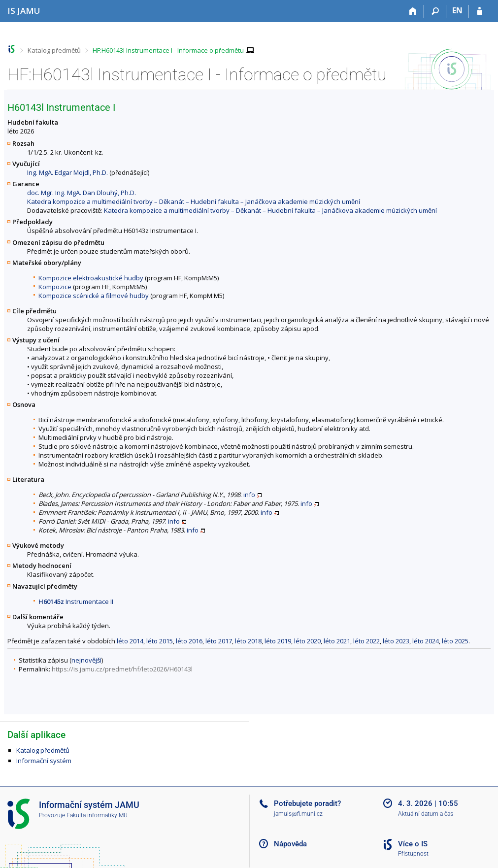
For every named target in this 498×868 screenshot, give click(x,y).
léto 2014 (130, 641)
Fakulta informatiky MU (97, 815)
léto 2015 (160, 641)
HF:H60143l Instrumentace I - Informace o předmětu (168, 50)
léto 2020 (307, 641)
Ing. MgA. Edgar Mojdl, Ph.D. (67, 172)
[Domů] (413, 11)
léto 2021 (337, 641)
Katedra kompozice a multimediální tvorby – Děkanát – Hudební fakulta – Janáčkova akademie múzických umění (194, 201)
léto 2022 (366, 641)
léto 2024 (426, 641)
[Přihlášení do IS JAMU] (480, 11)
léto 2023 (396, 641)
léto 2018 (248, 641)
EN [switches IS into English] (457, 10)
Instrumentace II (76, 601)
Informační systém (44, 761)
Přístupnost (413, 854)
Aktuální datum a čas (426, 814)
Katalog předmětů (54, 50)
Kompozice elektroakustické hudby (91, 278)
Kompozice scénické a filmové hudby (94, 296)
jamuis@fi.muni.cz (298, 814)
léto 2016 (189, 641)
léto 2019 (278, 641)
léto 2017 (219, 641)
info (249, 495)
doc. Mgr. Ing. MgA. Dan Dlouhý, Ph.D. (82, 193)
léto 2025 (455, 641)
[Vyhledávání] (435, 11)
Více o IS (413, 844)
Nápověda (290, 844)
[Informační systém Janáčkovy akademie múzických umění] (24, 11)
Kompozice (55, 287)
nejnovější (86, 660)
